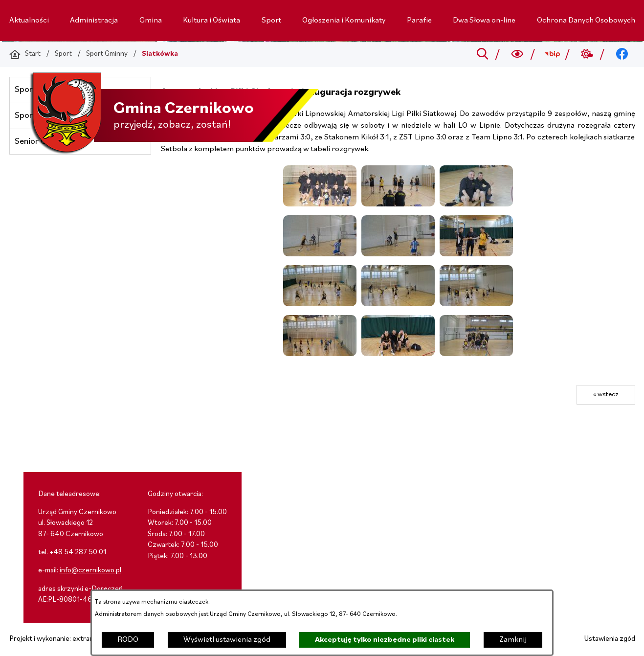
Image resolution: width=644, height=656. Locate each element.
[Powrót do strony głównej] (25, 54)
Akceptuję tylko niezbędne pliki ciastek (385, 640)
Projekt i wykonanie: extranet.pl (58, 639)
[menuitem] (29, 21)
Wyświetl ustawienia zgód (227, 640)
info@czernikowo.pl (90, 571)
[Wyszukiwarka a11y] (517, 54)
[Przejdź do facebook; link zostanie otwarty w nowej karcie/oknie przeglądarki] (622, 54)
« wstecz (606, 395)
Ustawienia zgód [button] (610, 639)
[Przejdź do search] (482, 54)
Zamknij (513, 640)
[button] (320, 204)
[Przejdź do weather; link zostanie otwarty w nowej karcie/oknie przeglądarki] (587, 54)
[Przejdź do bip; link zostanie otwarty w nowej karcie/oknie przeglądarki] (552, 54)
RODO (128, 640)
